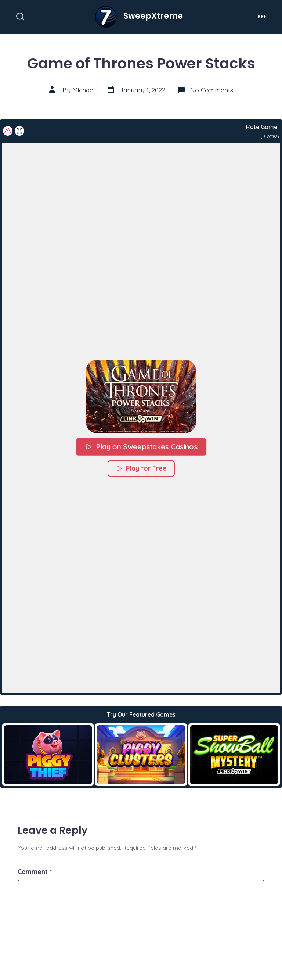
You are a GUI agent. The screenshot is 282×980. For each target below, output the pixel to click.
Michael (84, 90)
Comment (35, 872)
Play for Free (141, 468)
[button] (141, 396)
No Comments (212, 90)
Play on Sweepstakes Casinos (141, 446)
